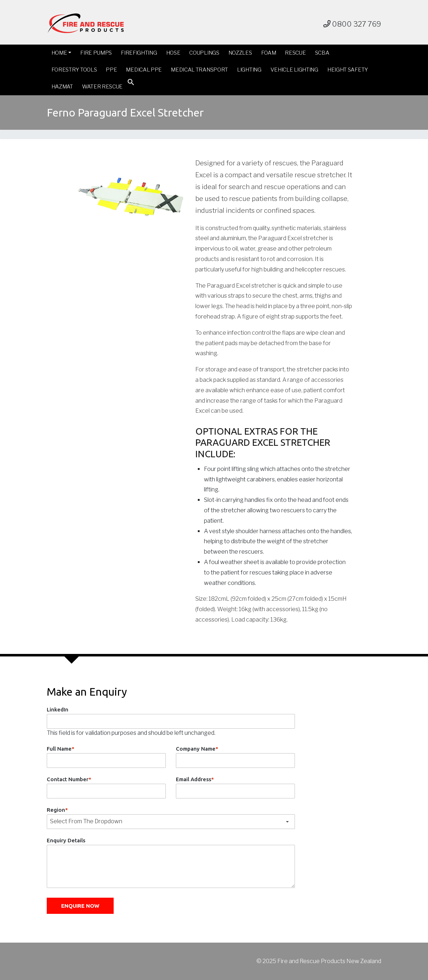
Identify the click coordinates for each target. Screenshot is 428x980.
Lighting (249, 70)
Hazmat (62, 87)
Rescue (295, 53)
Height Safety (348, 70)
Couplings (204, 53)
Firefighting (139, 53)
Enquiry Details (66, 840)
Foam (269, 53)
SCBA (322, 53)
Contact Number (69, 779)
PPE (111, 70)
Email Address (195, 779)
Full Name (61, 749)
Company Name (197, 749)
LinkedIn (58, 709)
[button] (131, 84)
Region (57, 810)
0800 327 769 (352, 24)
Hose (173, 53)
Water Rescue (102, 87)
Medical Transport (199, 70)
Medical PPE (144, 70)
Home (59, 53)
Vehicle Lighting (294, 70)
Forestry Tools (74, 70)
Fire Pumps (96, 53)
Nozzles (240, 53)
